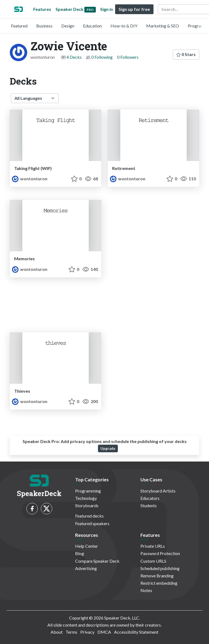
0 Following (102, 57)
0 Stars (186, 54)
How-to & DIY (124, 26)
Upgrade (108, 448)
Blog (80, 553)
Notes (146, 590)
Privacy (87, 632)
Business (44, 26)
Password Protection (160, 553)
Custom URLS (153, 561)
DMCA (104, 632)
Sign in (107, 9)
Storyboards (87, 505)
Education (92, 26)
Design (68, 26)
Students (149, 505)
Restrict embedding (159, 583)
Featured (19, 26)
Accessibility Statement (136, 632)
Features (42, 9)
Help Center (87, 546)
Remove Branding (157, 576)
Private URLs (153, 546)
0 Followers (128, 57)
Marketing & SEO (163, 26)
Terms (71, 632)
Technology (86, 498)
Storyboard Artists (158, 491)
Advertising (86, 568)
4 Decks (74, 57)
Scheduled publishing (160, 568)
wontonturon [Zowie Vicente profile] (30, 179)
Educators (150, 498)
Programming (88, 491)
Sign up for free (134, 9)
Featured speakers (92, 523)
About (57, 632)
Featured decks (89, 516)
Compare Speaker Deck (97, 561)
